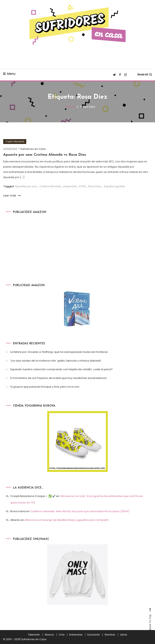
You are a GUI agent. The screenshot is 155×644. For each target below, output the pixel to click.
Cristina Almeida (50, 186)
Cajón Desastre (15, 141)
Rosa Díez (95, 186)
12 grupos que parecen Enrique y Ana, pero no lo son (45, 387)
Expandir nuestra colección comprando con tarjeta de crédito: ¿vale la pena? (61, 369)
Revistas (110, 635)
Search (145, 74)
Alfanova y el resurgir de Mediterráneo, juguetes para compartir (67, 520)
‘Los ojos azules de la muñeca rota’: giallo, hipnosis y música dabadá (56, 361)
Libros (124, 635)
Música (49, 635)
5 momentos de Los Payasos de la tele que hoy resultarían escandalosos (59, 378)
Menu (9, 74)
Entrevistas (76, 635)
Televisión (34, 635)
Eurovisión (94, 635)
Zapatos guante (114, 186)
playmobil (70, 186)
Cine (62, 635)
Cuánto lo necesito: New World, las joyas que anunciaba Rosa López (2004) (80, 511)
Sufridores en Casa (33, 149)
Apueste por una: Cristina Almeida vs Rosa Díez (45, 155)
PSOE (82, 186)
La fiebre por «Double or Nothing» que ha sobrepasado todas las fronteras (59, 352)
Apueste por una (26, 186)
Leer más (12, 196)
